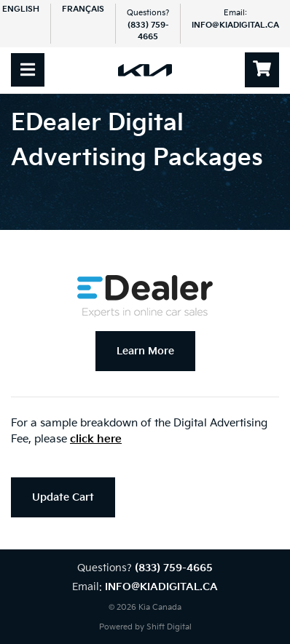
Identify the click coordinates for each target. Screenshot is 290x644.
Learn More (145, 351)
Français (83, 9)
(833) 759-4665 (174, 568)
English (21, 9)
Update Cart (63, 497)
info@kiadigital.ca (235, 25)
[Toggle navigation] (28, 70)
